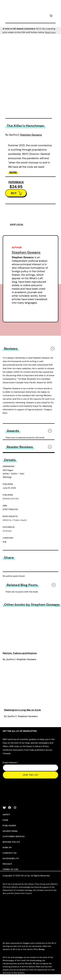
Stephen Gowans (31, 135)
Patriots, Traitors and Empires (20, 653)
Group (42, 949)
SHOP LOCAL (17, 224)
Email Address (11, 763)
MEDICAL (7, 520)
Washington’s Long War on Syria (22, 710)
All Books (7, 531)
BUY (14, 193)
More (13, 172)
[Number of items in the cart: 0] (51, 16)
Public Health (20, 520)
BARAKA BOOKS (11, 499)
